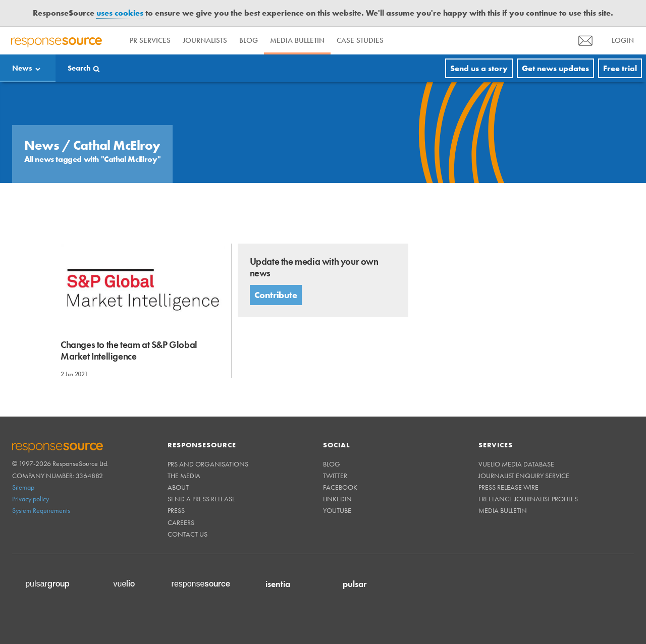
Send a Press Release (202, 499)
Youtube (337, 510)
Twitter (335, 476)
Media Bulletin (297, 40)
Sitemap (23, 487)
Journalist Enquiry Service (524, 476)
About (178, 487)
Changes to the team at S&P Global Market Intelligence (129, 350)
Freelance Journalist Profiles (528, 499)
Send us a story (479, 68)
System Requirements (41, 510)
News (22, 68)
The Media (184, 476)
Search (79, 68)
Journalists (205, 40)
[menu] (585, 41)
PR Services (150, 40)
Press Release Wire (508, 487)
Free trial (620, 68)
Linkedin (337, 499)
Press (176, 510)
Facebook (340, 487)
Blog (249, 40)
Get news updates (555, 68)
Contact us (187, 534)
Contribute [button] (276, 295)
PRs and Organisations (208, 464)
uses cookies (120, 13)
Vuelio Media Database (516, 464)
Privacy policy (31, 499)
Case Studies (360, 40)
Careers (181, 522)
